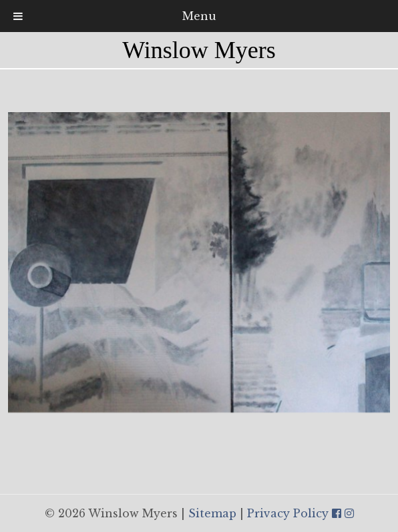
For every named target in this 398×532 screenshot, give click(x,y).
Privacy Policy (288, 513)
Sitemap (212, 513)
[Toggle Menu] (18, 16)
